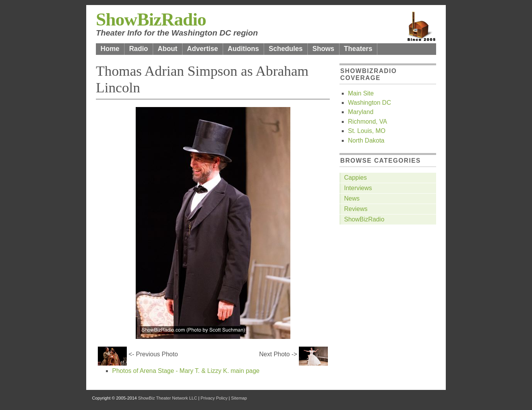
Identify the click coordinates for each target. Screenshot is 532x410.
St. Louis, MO (367, 131)
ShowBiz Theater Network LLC (168, 398)
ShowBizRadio (151, 19)
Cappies (356, 178)
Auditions (243, 49)
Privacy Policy (214, 398)
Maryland (361, 112)
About (168, 49)
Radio (139, 49)
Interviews (358, 188)
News (352, 198)
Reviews (356, 209)
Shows (323, 49)
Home (110, 49)
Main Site (361, 93)
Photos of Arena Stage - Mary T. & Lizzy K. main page (186, 371)
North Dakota (366, 140)
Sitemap (239, 398)
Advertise (203, 49)
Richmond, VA (367, 122)
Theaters (358, 49)
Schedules (286, 49)
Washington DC (369, 103)
